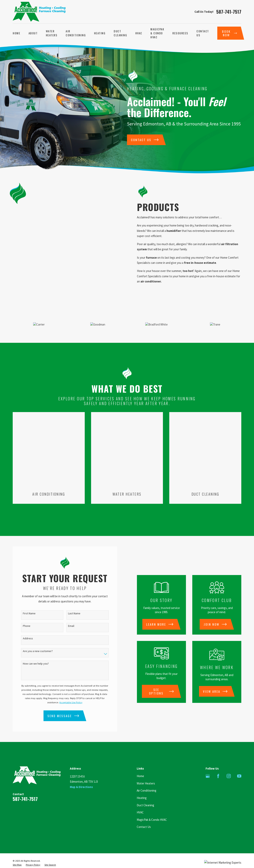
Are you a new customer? (33, 639)
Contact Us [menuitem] (203, 33)
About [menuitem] (33, 33)
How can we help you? (31, 652)
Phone (22, 614)
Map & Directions (81, 775)
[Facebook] (218, 764)
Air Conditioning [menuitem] (76, 33)
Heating (142, 786)
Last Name (70, 602)
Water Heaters (146, 772)
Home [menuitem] (16, 33)
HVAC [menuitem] (139, 33)
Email (67, 614)
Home (140, 764)
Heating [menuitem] (100, 33)
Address (23, 627)
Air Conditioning (147, 779)
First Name (25, 602)
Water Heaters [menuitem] (52, 33)
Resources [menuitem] (180, 33)
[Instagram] (229, 764)
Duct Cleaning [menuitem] (120, 33)
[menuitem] (17, 853)
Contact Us (144, 815)
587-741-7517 (229, 12)
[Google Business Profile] (208, 764)
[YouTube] (239, 764)
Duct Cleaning (145, 793)
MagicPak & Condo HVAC (152, 808)
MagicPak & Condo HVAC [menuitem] (157, 33)
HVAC (140, 801)
